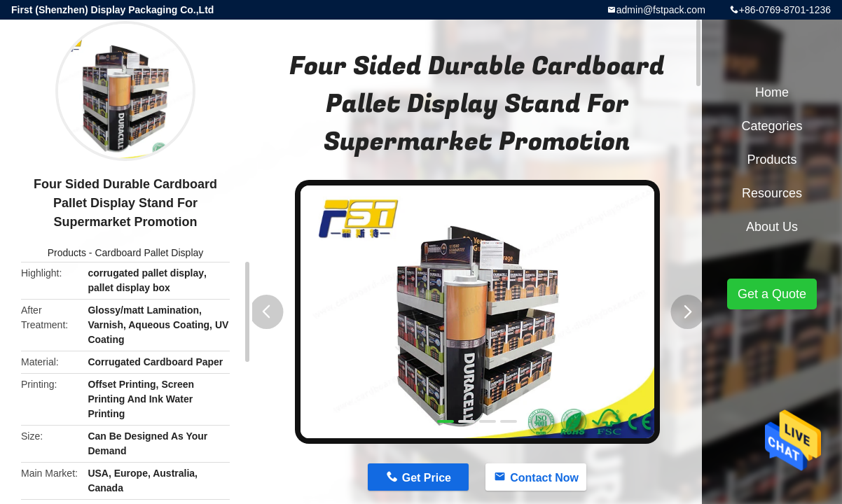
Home (772, 92)
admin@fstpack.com (661, 10)
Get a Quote (772, 294)
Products (67, 253)
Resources (772, 193)
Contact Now (544, 478)
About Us (772, 227)
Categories (772, 126)
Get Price (427, 478)
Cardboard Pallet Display (149, 253)
